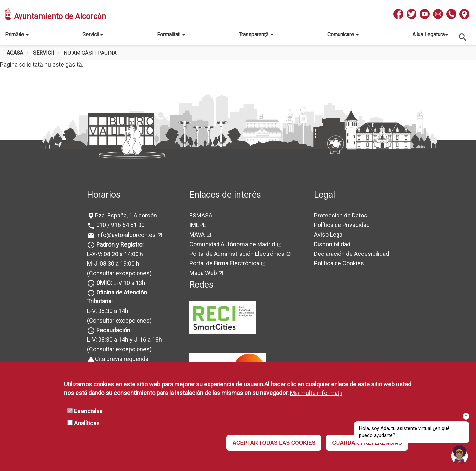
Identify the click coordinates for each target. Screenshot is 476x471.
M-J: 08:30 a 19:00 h (113, 264)
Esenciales (88, 411)
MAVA (197, 235)
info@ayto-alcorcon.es (125, 235)
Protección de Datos (341, 215)
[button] (459, 454)
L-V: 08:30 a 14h (108, 311)
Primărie (17, 35)
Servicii (93, 35)
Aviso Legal (329, 235)
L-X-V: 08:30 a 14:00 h (115, 254)
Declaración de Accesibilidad (352, 254)
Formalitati (171, 35)
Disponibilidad (332, 244)
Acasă (15, 53)
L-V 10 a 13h (120, 283)
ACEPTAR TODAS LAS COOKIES (274, 443)
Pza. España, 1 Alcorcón (126, 215)
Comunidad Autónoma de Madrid (232, 244)
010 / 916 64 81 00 (120, 225)
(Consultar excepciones (118, 273)
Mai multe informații (316, 393)
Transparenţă (256, 35)
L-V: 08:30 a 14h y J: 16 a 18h (124, 340)
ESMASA (201, 215)
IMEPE (198, 225)
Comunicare (343, 35)
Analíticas (87, 423)
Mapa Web (203, 273)
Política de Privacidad (342, 225)
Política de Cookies (339, 263)
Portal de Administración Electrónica (237, 254)
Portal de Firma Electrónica (224, 263)
